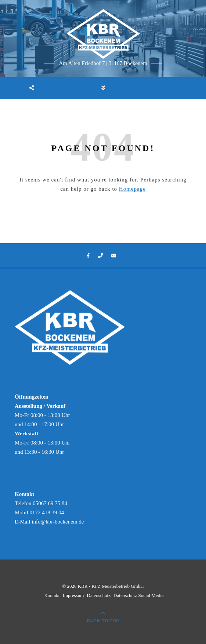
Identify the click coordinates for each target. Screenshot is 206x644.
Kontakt (52, 595)
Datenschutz (99, 595)
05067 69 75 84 (50, 503)
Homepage (132, 189)
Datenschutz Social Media (138, 595)
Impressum (73, 595)
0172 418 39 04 (47, 512)
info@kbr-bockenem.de (58, 522)
